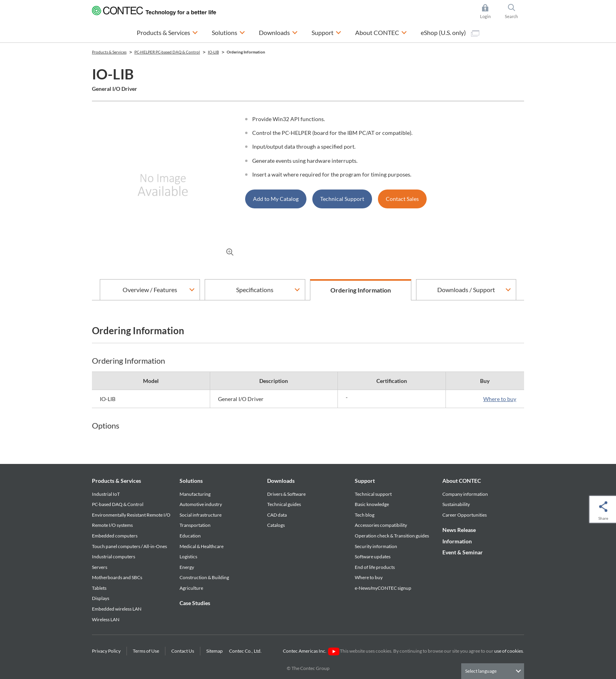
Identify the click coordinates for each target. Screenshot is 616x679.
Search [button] (515, 11)
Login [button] (489, 11)
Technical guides (284, 504)
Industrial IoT (106, 494)
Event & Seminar (463, 552)
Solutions (191, 481)
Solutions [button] (228, 32)
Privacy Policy (106, 651)
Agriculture (191, 588)
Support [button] (326, 32)
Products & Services (116, 481)
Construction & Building (204, 577)
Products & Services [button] (167, 32)
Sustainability (456, 504)
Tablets (99, 588)
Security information (376, 546)
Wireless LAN (106, 619)
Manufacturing (195, 494)
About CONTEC (462, 481)
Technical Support (342, 199)
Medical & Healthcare (202, 546)
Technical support (373, 494)
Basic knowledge (372, 504)
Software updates (373, 557)
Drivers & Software (286, 494)
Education (190, 536)
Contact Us (183, 651)
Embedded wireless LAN (117, 609)
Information (457, 541)
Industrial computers (114, 557)
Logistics (188, 557)
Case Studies (195, 603)
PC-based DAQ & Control (118, 504)
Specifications (255, 290)
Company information (465, 494)
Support (365, 481)
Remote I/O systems (112, 525)
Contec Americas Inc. (311, 651)
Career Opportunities (465, 515)
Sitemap (214, 651)
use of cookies (509, 651)
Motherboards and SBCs (117, 577)
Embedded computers (115, 536)
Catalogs (276, 525)
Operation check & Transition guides (392, 536)
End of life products (375, 567)
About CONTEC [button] (381, 32)
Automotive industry (201, 504)
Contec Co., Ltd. (246, 651)
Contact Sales (402, 199)
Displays (101, 598)
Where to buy (500, 399)
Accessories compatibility (381, 525)
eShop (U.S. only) (450, 33)
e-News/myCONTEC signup (383, 588)
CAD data (277, 515)
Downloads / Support (466, 290)
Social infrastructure (201, 515)
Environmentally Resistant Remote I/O (131, 515)
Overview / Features (150, 290)
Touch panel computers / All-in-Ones (129, 546)
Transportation (195, 525)
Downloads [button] (278, 32)
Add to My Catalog (276, 199)
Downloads (281, 481)
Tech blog (365, 515)
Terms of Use (146, 651)
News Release (459, 530)
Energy (187, 567)
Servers (100, 567)
